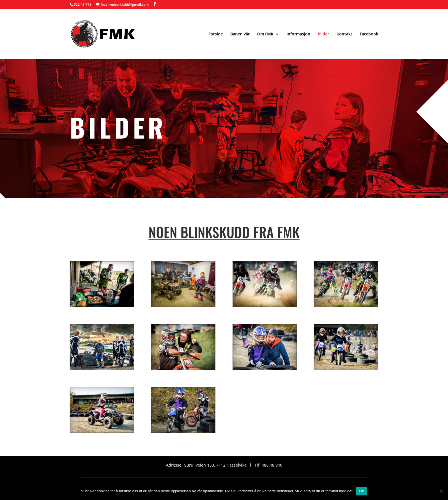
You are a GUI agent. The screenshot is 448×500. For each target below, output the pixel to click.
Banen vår (240, 34)
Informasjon (298, 34)
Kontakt (344, 34)
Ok (362, 491)
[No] (441, 491)
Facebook (369, 34)
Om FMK (265, 34)
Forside (216, 34)
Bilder (323, 34)
